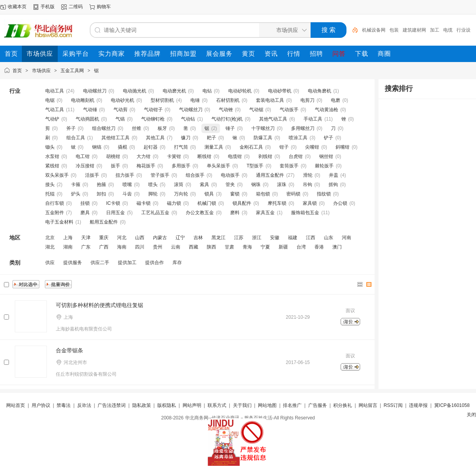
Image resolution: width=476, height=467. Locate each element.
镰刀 (186, 138)
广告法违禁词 (112, 405)
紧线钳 (52, 166)
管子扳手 (160, 175)
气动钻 (188, 119)
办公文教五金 (200, 213)
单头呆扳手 (218, 166)
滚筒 (179, 185)
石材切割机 (228, 100)
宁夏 (265, 247)
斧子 (71, 128)
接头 (50, 185)
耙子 (211, 138)
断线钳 (204, 156)
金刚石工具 (251, 147)
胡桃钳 (113, 156)
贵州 (158, 247)
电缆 (448, 30)
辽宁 (180, 238)
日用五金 (115, 213)
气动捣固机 (87, 119)
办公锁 (340, 203)
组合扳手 (195, 175)
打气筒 (181, 147)
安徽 (275, 238)
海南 (122, 247)
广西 (104, 247)
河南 (346, 238)
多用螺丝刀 (303, 128)
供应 (50, 263)
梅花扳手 (146, 166)
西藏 (194, 247)
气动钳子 (153, 110)
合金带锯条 (69, 350)
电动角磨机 (320, 91)
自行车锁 (55, 203)
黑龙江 (218, 238)
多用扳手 (181, 166)
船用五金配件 (104, 222)
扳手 (115, 166)
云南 (176, 247)
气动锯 (256, 110)
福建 (293, 238)
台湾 (301, 247)
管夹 (230, 185)
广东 (86, 247)
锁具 (209, 194)
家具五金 (265, 213)
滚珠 (282, 185)
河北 (122, 238)
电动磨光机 (174, 91)
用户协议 (41, 405)
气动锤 (90, 110)
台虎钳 (296, 156)
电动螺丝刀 (95, 91)
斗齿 (127, 194)
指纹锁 (324, 194)
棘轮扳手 (324, 166)
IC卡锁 (113, 203)
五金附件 (55, 213)
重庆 (104, 238)
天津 (86, 238)
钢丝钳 (326, 156)
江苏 (239, 238)
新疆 (283, 247)
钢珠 (256, 185)
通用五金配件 (270, 175)
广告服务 (318, 405)
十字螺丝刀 (263, 128)
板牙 (162, 128)
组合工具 (76, 138)
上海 (68, 238)
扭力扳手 (125, 175)
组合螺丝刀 (104, 128)
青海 (247, 247)
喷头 (153, 185)
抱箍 (101, 185)
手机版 (48, 7)
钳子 (284, 147)
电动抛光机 (135, 91)
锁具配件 (242, 203)
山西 (140, 238)
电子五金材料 (59, 222)
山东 (329, 238)
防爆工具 (263, 138)
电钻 (207, 91)
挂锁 (85, 203)
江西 (311, 238)
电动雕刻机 (83, 100)
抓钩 (333, 185)
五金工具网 (72, 71)
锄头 (50, 147)
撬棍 (123, 147)
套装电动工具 (270, 100)
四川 (140, 247)
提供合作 (155, 263)
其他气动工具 (273, 119)
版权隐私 (167, 405)
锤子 (230, 128)
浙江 (257, 238)
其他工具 (155, 138)
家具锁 (310, 203)
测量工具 (214, 147)
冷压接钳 (85, 166)
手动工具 (313, 119)
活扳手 (92, 175)
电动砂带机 (280, 91)
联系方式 (217, 405)
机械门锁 (207, 203)
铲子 (329, 138)
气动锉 (226, 110)
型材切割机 (162, 100)
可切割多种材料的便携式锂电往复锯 (99, 305)
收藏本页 (17, 7)
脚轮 (153, 194)
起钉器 (151, 147)
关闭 (471, 415)
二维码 (76, 7)
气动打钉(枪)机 (227, 119)
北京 (50, 238)
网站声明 (192, 405)
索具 (204, 185)
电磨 (336, 100)
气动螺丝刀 (191, 110)
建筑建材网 (414, 30)
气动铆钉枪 (153, 119)
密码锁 (293, 194)
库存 (177, 263)
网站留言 (368, 405)
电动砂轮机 (240, 91)
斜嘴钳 (343, 147)
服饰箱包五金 (305, 213)
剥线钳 (265, 156)
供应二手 (100, 263)
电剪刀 (307, 100)
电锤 (195, 100)
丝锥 (137, 128)
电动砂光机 (123, 100)
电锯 (50, 100)
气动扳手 (289, 110)
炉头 (76, 194)
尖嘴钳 (312, 147)
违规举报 (418, 405)
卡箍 (76, 185)
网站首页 (16, 405)
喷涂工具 (298, 138)
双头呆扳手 (57, 175)
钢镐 (97, 147)
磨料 (235, 213)
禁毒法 (64, 405)
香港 (319, 247)
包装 (394, 30)
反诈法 (84, 405)
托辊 (50, 194)
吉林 (198, 238)
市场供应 (41, 71)
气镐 (120, 119)
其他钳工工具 (115, 138)
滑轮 (308, 175)
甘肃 (229, 247)
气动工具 (55, 110)
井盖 (334, 175)
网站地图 (267, 405)
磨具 (85, 213)
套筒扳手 (289, 166)
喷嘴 (127, 185)
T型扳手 (255, 166)
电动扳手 (230, 175)
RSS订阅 (393, 405)
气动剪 (121, 110)
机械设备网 (374, 30)
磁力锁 (174, 203)
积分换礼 (343, 405)
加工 (435, 30)
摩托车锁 (277, 203)
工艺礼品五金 (155, 213)
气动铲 (52, 119)
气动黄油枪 (327, 110)
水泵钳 (52, 156)
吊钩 (307, 185)
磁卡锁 (144, 203)
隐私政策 (142, 405)
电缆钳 (235, 156)
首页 (17, 71)
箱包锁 (263, 194)
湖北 (50, 247)
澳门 (337, 247)
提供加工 (127, 263)
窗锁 (235, 194)
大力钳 (144, 156)
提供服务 (73, 263)
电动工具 (55, 91)
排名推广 (292, 405)
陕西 (211, 247)
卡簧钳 (174, 156)
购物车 (104, 7)
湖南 (68, 247)
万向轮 (181, 194)
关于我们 (242, 405)
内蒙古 (160, 238)
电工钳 (83, 156)
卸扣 (101, 194)
